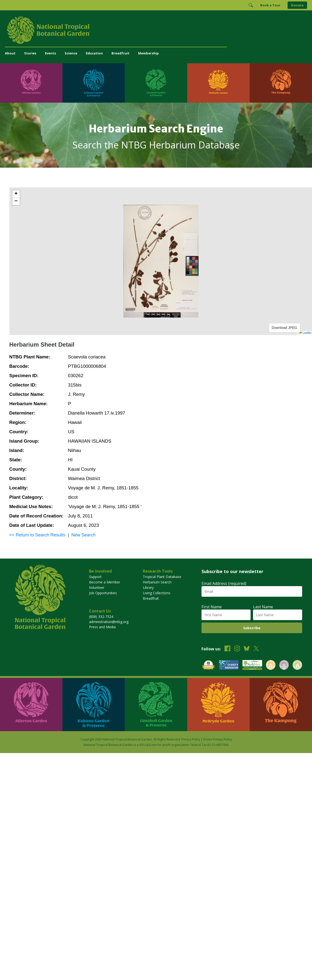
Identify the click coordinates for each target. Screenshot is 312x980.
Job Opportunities (103, 593)
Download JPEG (284, 328)
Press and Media (102, 627)
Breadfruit (120, 53)
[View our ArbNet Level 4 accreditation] (252, 666)
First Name (212, 607)
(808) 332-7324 (101, 617)
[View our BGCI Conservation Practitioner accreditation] (284, 666)
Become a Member (105, 582)
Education (94, 53)
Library (148, 587)
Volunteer (97, 587)
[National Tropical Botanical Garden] (156, 30)
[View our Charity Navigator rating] (229, 666)
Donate (297, 5)
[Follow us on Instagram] (237, 649)
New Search (83, 535)
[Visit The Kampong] (281, 83)
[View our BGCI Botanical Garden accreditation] (271, 666)
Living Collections (157, 593)
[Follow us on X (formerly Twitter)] (256, 649)
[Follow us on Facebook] (227, 649)
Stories (30, 53)
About (10, 53)
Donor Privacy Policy (218, 739)
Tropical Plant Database (162, 577)
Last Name (263, 607)
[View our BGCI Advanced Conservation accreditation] (297, 666)
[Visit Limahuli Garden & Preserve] (156, 83)
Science (71, 53)
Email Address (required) (224, 583)
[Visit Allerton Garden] (31, 83)
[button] (16, 194)
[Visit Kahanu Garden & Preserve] (94, 83)
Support (95, 577)
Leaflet (305, 333)
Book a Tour (270, 5)
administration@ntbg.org (109, 622)
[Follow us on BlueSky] (247, 649)
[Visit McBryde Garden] (218, 83)
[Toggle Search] (251, 5)
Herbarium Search (157, 582)
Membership (148, 53)
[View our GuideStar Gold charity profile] (208, 666)
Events (50, 53)
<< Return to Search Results (37, 535)
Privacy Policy (191, 739)
